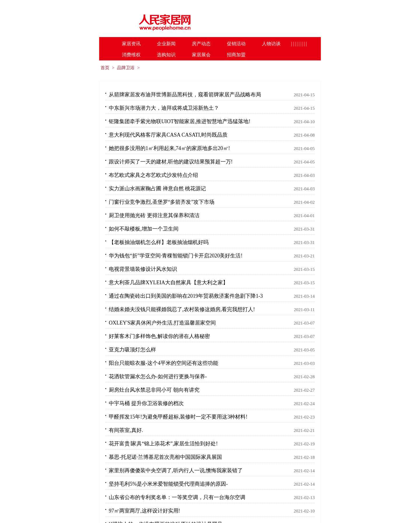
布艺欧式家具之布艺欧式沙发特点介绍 (153, 175)
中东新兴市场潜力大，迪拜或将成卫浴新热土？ (164, 108)
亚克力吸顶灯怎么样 (132, 350)
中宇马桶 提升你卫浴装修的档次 (146, 403)
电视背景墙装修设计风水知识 (143, 269)
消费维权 (131, 55)
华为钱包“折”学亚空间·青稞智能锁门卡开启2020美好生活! (176, 256)
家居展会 (201, 55)
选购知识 (166, 55)
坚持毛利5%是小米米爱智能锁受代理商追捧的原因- (168, 484)
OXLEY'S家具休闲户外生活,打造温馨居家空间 (162, 323)
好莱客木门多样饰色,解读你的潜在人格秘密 (159, 336)
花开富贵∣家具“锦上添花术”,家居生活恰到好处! (163, 444)
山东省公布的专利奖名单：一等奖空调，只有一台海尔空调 (177, 497)
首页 (105, 68)
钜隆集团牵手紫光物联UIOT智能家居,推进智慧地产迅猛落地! (180, 121)
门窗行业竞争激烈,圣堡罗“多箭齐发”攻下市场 (162, 202)
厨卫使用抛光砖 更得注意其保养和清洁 (154, 215)
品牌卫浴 (126, 68)
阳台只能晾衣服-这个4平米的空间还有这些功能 (163, 363)
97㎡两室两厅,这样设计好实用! (145, 511)
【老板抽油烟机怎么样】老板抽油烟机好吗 (159, 242)
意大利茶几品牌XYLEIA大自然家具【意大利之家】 (168, 283)
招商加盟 (236, 55)
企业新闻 (166, 44)
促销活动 (236, 44)
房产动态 (201, 44)
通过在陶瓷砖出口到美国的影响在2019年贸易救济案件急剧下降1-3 (186, 296)
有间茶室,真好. (126, 430)
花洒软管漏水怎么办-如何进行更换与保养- (158, 376)
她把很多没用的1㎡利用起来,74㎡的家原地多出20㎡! (169, 148)
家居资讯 (131, 44)
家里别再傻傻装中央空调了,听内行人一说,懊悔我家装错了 (176, 470)
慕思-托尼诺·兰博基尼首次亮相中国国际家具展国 (166, 457)
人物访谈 (271, 44)
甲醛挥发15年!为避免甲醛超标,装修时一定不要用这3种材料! (178, 417)
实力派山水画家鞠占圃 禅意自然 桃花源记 (157, 189)
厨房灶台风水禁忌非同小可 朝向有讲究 (154, 390)
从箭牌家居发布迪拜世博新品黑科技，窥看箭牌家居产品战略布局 (185, 95)
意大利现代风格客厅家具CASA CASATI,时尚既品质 (168, 135)
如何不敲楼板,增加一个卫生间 (144, 229)
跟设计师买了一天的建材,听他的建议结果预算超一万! (171, 162)
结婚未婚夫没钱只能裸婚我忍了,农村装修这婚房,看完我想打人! (182, 309)
